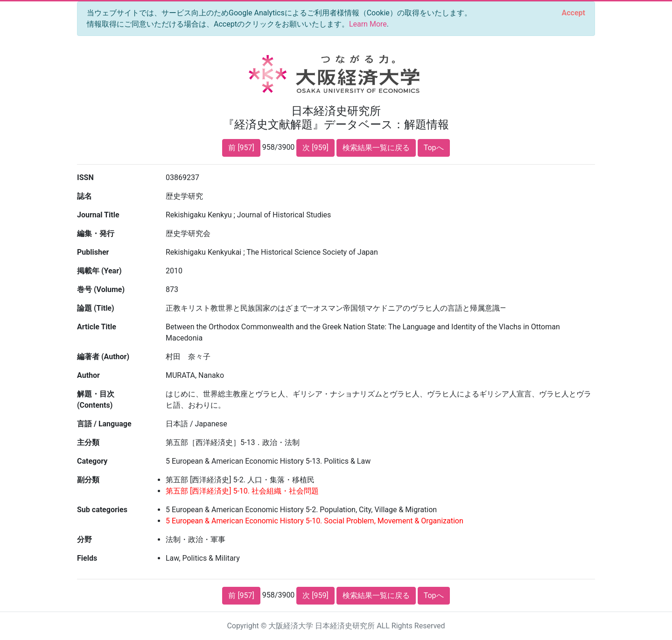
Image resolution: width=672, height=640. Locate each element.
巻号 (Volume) (101, 289)
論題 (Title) (96, 308)
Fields (87, 558)
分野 (84, 539)
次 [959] (315, 148)
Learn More (368, 24)
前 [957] (241, 148)
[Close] (574, 13)
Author (88, 375)
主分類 (88, 442)
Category (92, 461)
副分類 (88, 480)
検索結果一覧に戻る (376, 148)
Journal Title (98, 215)
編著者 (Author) (103, 357)
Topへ (434, 148)
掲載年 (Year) (99, 271)
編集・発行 (96, 233)
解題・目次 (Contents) (96, 400)
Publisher (93, 252)
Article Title (97, 327)
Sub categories (102, 510)
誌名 (84, 196)
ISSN (85, 177)
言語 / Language (104, 424)
